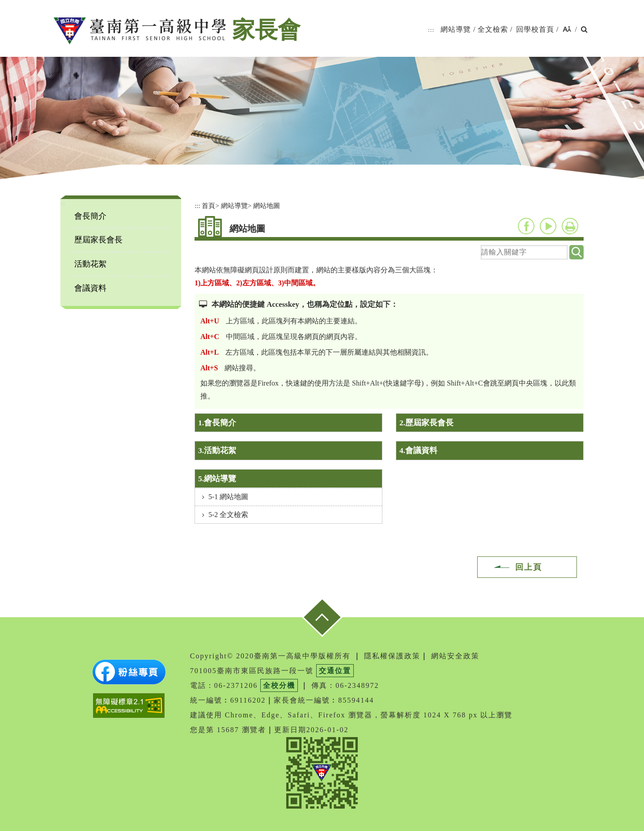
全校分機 (279, 685)
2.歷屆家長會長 (426, 423)
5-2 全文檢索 (228, 515)
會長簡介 (90, 216)
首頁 (208, 206)
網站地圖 (267, 206)
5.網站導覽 (217, 479)
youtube (548, 226)
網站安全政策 (455, 656)
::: (431, 30)
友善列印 (570, 226)
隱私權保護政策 (392, 656)
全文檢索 (493, 29)
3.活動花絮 (217, 450)
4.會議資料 (418, 450)
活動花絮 (90, 264)
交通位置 (335, 671)
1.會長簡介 (217, 423)
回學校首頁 (535, 29)
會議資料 (90, 288)
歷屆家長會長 (98, 240)
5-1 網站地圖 (228, 497)
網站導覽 (456, 29)
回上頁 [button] (529, 567)
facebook (526, 226)
